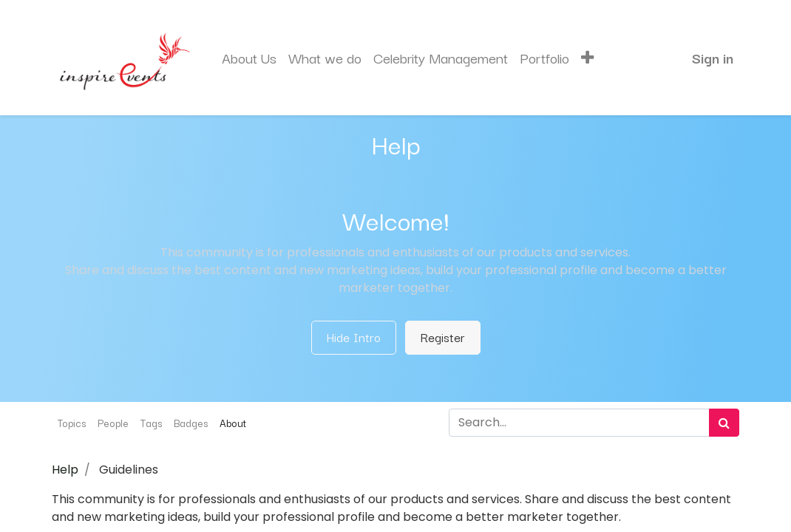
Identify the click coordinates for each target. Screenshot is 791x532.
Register (443, 337)
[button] (587, 58)
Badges (191, 423)
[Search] (724, 423)
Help (65, 470)
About (233, 423)
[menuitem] (249, 58)
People (113, 423)
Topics (72, 423)
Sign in (713, 58)
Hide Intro (354, 337)
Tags (151, 423)
